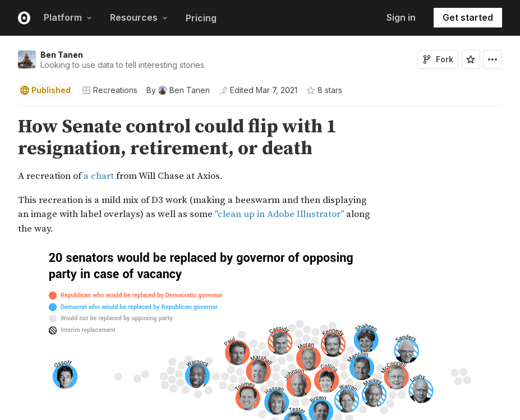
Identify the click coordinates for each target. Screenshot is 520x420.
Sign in (401, 17)
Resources (139, 17)
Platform (68, 17)
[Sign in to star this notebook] (471, 59)
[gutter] (5, 176)
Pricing (201, 18)
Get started (468, 17)
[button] (5, 111)
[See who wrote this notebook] (178, 90)
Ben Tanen (62, 55)
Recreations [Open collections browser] (110, 90)
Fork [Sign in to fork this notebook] (438, 59)
